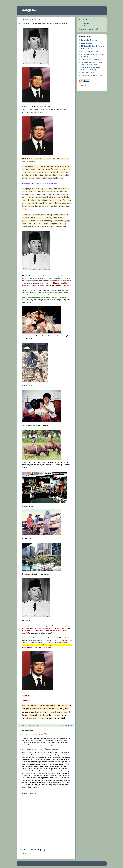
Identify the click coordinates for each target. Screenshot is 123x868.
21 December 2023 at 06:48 (33, 735)
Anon (48, 735)
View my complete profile (90, 29)
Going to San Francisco (89, 40)
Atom (43, 850)
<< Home (24, 854)
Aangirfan (29, 10)
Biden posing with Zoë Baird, (91, 59)
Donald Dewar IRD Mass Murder (92, 76)
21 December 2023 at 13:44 (33, 750)
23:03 (37, 725)
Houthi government (87, 73)
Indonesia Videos (87, 43)
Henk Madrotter (27, 110)
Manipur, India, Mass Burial (90, 51)
